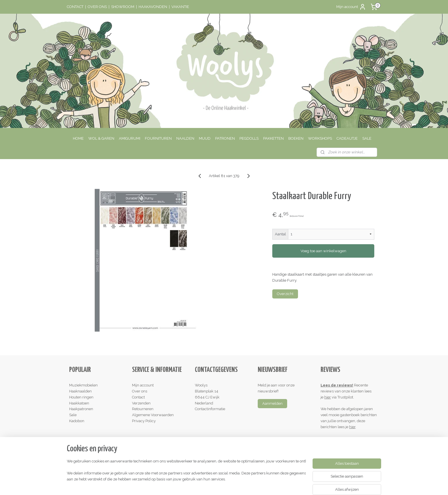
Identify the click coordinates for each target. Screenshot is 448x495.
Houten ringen (81, 397)
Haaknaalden (80, 391)
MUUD (205, 138)
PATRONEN (225, 138)
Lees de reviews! (337, 385)
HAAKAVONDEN (153, 7)
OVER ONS (97, 7)
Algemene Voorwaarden (153, 415)
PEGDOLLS (249, 138)
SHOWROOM (123, 7)
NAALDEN (185, 138)
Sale (73, 415)
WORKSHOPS (320, 138)
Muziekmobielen (83, 385)
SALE (367, 138)
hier (328, 397)
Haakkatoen (79, 403)
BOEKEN (296, 138)
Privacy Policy (144, 421)
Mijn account (351, 7)
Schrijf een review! (339, 439)
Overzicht (285, 294)
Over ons (140, 391)
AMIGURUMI (130, 138)
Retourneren (143, 409)
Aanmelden (272, 403)
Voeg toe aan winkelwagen (323, 251)
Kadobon (77, 421)
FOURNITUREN (158, 138)
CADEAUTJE (347, 138)
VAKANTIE (180, 7)
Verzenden (141, 403)
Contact (138, 397)
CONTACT (75, 7)
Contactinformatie (210, 409)
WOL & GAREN (101, 138)
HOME (78, 138)
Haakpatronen (81, 409)
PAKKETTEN (273, 138)
